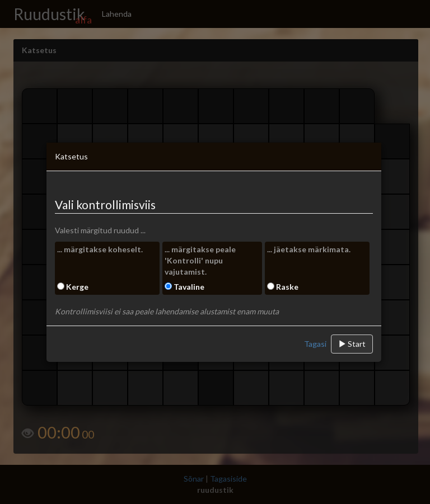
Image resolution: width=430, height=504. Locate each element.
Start (352, 344)
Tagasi (315, 344)
